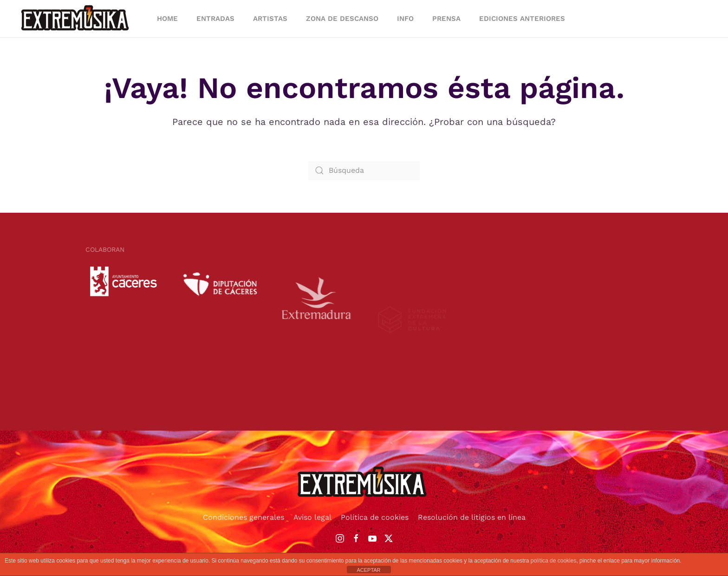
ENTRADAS (215, 19)
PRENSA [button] (446, 19)
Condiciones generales (244, 517)
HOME (167, 19)
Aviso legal (312, 517)
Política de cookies (375, 517)
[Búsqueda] (364, 170)
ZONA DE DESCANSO (342, 19)
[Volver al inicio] (77, 19)
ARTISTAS (270, 19)
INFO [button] (405, 19)
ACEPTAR (368, 570)
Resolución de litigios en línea (472, 517)
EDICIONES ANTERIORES (522, 19)
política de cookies (554, 561)
